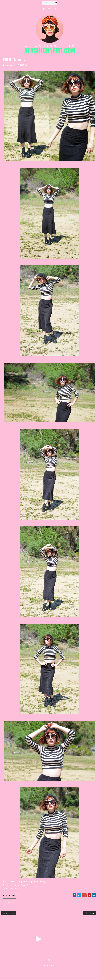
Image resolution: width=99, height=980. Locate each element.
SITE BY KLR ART (50, 965)
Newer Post (9, 913)
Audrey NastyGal (22, 885)
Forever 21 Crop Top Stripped (21, 881)
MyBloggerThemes (48, 968)
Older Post (90, 913)
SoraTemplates (18, 968)
